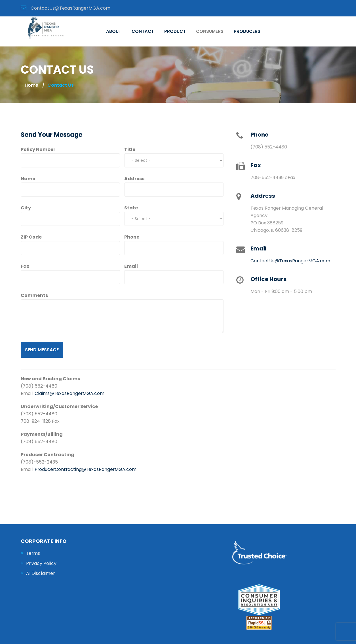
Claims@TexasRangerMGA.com (70, 393)
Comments (34, 295)
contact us (61, 85)
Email (131, 266)
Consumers (210, 31)
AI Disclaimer (41, 574)
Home (31, 85)
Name (28, 179)
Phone (132, 237)
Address (134, 179)
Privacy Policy (41, 563)
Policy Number (38, 149)
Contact (143, 31)
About (114, 31)
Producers (247, 31)
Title (130, 149)
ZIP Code (31, 237)
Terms (33, 553)
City (26, 208)
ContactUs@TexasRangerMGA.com (290, 261)
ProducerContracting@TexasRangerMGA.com (86, 469)
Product (175, 31)
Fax (25, 266)
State (131, 208)
